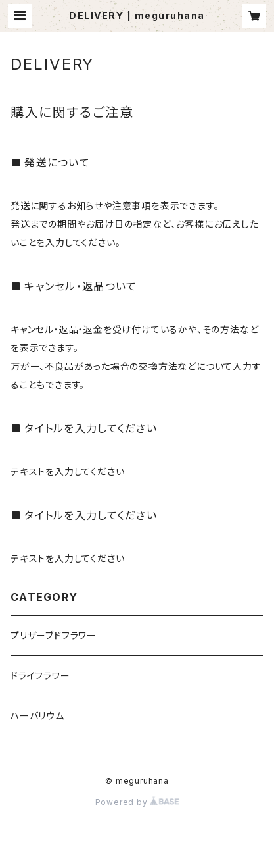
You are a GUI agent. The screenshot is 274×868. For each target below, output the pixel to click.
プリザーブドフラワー (54, 635)
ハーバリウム (37, 716)
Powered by (137, 802)
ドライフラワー (40, 676)
